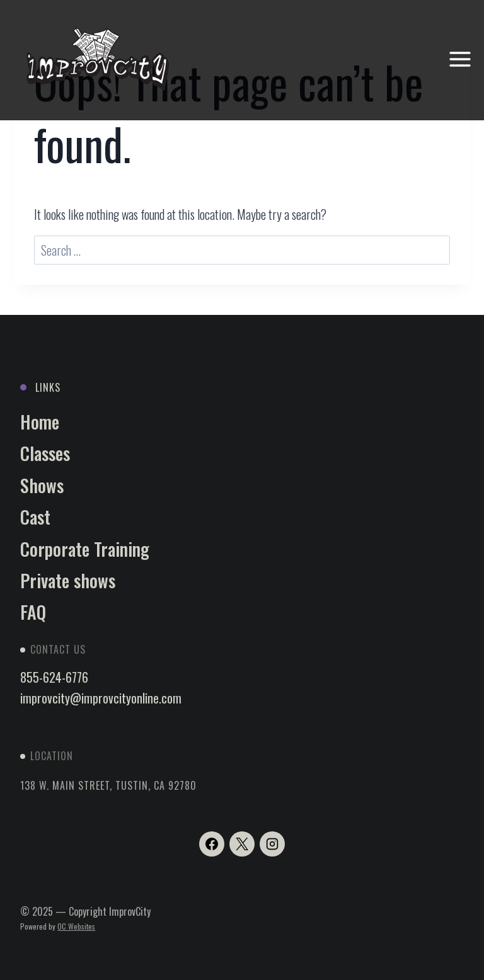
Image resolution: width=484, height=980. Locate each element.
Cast (35, 517)
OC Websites (76, 926)
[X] (242, 844)
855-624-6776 (54, 677)
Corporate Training (85, 549)
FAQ (33, 612)
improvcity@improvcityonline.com (101, 698)
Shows (42, 485)
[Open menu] (460, 60)
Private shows (68, 580)
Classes (45, 453)
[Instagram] (272, 844)
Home (40, 422)
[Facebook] (212, 844)
